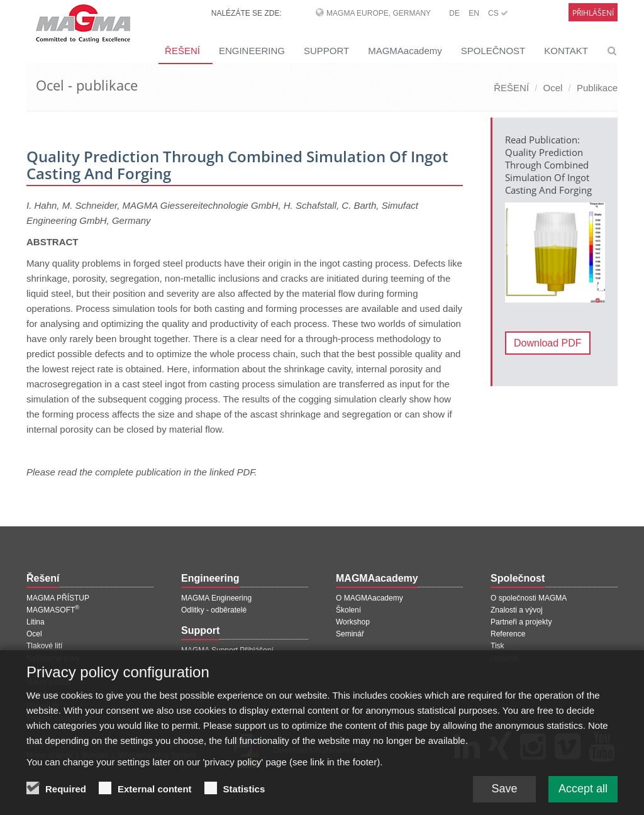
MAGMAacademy (405, 51)
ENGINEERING (252, 51)
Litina (36, 622)
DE (454, 13)
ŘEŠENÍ (182, 51)
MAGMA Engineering (216, 598)
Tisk (497, 646)
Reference (508, 634)
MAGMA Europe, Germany (379, 13)
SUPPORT (326, 51)
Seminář (350, 634)
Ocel (553, 88)
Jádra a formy (49, 670)
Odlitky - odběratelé (214, 610)
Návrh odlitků (48, 682)
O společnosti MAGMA (529, 598)
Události (504, 658)
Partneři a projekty (521, 622)
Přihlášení (593, 13)
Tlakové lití (44, 646)
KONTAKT (566, 51)
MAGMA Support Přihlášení (227, 650)
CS (498, 13)
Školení (348, 610)
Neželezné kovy (53, 658)
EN (474, 13)
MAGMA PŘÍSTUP (58, 598)
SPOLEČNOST (493, 51)
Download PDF (548, 343)
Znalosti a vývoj (517, 610)
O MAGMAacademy (369, 598)
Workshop (353, 622)
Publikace (597, 88)
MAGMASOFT (53, 610)
